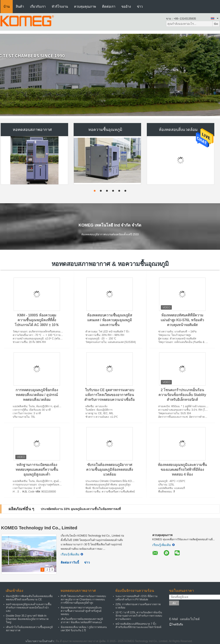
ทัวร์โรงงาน (60, 6)
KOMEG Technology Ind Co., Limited (39, 528)
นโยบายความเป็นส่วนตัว (40, 641)
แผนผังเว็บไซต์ (190, 619)
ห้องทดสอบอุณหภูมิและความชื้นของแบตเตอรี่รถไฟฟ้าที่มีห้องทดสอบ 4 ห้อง (182, 470)
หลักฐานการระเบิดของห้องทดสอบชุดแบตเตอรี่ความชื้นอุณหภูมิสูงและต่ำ (37, 470)
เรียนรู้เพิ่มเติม (72, 554)
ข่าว (140, 6)
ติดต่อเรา (109, 6)
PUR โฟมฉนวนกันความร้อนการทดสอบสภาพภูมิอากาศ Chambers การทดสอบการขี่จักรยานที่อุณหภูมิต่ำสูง (83, 599)
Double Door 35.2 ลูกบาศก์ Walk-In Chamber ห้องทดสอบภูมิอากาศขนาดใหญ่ (27, 619)
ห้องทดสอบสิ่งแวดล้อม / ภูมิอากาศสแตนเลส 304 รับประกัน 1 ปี (84, 629)
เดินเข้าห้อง (14, 591)
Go (216, 24)
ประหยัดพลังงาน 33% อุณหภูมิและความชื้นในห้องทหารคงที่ (81, 509)
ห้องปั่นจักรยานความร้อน (135, 591)
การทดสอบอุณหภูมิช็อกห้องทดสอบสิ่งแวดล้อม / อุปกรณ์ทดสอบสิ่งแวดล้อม (37, 395)
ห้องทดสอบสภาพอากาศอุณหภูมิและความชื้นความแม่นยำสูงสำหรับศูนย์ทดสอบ (81, 611)
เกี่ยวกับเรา (38, 6)
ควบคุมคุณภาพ (85, 6)
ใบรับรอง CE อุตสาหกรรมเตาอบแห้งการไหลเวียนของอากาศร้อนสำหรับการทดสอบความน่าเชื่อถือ (109, 395)
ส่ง (174, 603)
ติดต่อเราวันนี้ (70, 562)
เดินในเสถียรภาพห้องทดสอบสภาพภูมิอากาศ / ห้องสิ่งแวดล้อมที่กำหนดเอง (82, 621)
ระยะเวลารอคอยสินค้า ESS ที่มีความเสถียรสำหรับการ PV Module (137, 598)
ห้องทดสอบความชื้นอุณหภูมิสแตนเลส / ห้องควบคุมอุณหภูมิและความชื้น (110, 320)
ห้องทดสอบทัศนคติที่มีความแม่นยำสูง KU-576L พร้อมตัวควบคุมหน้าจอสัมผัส (182, 320)
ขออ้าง (126, 6)
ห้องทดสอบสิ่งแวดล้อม (178, 130)
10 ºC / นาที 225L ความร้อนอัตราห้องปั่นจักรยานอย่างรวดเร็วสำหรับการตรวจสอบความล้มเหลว (139, 616)
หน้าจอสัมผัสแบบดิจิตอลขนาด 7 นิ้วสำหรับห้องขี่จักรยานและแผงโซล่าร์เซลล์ (138, 625)
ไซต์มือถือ (176, 624)
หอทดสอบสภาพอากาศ (32, 130)
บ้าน (7, 6)
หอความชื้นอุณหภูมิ (105, 130)
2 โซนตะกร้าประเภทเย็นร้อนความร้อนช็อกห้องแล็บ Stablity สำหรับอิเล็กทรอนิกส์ (182, 395)
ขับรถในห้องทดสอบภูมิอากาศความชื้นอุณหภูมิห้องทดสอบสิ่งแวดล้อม (110, 470)
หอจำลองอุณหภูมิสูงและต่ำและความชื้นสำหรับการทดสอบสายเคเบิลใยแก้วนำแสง (29, 608)
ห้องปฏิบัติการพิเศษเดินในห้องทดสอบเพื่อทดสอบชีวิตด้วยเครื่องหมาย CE (29, 598)
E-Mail (174, 619)
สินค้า (20, 6)
